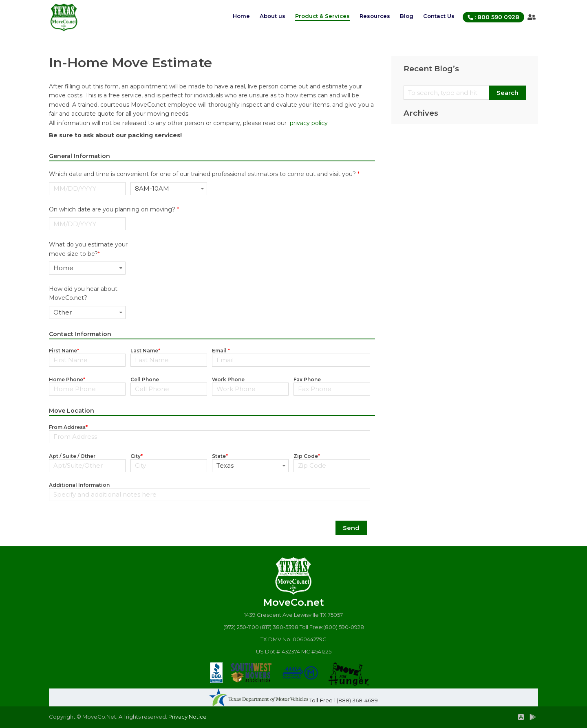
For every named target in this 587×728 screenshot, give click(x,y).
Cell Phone (145, 379)
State (220, 456)
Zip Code (307, 456)
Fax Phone (307, 379)
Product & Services (322, 16)
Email (221, 351)
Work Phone (228, 379)
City (137, 456)
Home (241, 16)
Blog (407, 16)
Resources (375, 16)
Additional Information (79, 485)
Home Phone (67, 379)
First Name (64, 351)
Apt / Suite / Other (72, 456)
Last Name (145, 351)
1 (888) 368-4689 (356, 700)
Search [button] (508, 93)
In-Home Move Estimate (130, 63)
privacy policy (309, 123)
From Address (68, 427)
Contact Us (439, 16)
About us (273, 16)
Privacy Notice (187, 717)
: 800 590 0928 (493, 17)
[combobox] (169, 189)
